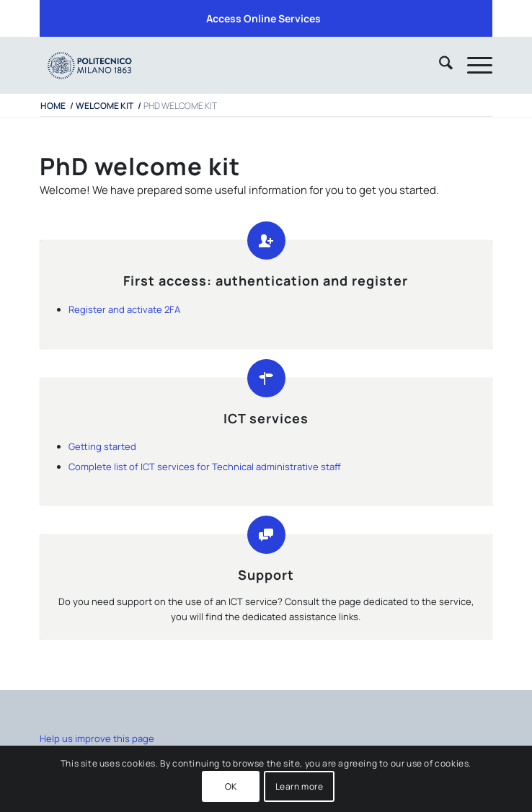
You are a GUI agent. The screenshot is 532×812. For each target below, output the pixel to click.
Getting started (102, 446)
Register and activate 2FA (124, 309)
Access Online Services (263, 18)
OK (231, 786)
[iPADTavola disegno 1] (221, 65)
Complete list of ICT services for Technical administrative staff (205, 467)
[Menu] (473, 65)
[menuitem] (263, 19)
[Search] (439, 65)
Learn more (300, 786)
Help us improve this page (97, 738)
